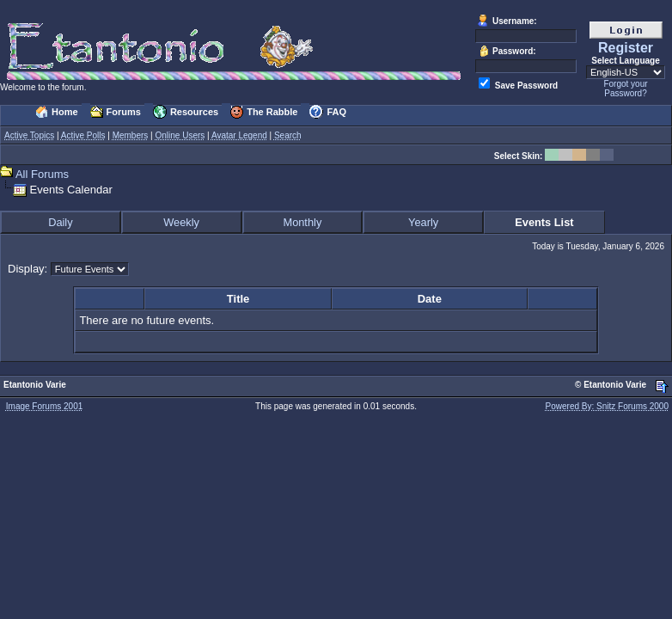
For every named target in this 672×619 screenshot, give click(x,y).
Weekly (181, 222)
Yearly (423, 222)
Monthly (302, 222)
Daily (60, 222)
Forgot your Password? (625, 89)
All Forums (42, 174)
